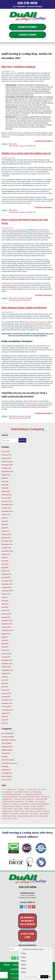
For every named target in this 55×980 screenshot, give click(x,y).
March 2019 (6, 452)
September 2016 (7, 551)
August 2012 (6, 713)
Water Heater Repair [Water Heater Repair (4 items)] (9, 816)
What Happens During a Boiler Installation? (24, 308)
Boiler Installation (18, 416)
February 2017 (6, 534)
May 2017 (5, 524)
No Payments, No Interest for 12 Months (27, 921)
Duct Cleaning (7, 743)
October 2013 (6, 667)
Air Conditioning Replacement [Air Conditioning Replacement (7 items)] (30, 797)
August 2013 (6, 673)
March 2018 (6, 491)
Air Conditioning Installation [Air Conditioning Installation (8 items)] (12, 794)
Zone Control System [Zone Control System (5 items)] (10, 818)
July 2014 (5, 637)
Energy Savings (7, 747)
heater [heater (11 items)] (21, 809)
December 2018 (7, 462)
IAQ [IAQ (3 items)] (26, 811)
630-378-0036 (27, 3)
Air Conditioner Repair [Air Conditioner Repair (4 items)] (21, 792)
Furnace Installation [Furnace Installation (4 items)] (37, 806)
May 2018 (5, 485)
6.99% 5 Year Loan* (27, 936)
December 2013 (7, 660)
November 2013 (7, 664)
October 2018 (6, 468)
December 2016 (7, 541)
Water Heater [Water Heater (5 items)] (44, 814)
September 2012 (7, 710)
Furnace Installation (19, 298)
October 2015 (6, 587)
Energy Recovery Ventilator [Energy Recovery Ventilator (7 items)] (40, 804)
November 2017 (7, 505)
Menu (6, 3)
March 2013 (6, 690)
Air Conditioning (7, 733)
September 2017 (7, 511)
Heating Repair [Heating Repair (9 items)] (7, 811)
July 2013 (5, 677)
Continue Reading (43, 141)
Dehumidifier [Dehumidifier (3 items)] (30, 802)
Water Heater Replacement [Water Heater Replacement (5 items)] (27, 816)
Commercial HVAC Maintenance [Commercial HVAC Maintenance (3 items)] (13, 802)
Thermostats (6, 770)
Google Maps (34, 907)
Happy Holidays (20, 146)
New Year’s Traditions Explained (18, 67)
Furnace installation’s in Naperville (13, 230)
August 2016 (6, 554)
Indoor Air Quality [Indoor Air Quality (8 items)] (35, 811)
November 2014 (7, 624)
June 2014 (5, 640)
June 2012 (5, 720)
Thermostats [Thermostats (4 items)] (34, 814)
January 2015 (6, 617)
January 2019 (6, 458)
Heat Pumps (6, 753)
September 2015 (7, 591)
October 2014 (6, 627)
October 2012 (6, 707)
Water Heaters (7, 776)
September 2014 (7, 630)
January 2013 (6, 697)
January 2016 (6, 577)
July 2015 (5, 597)
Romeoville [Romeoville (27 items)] (14, 814)
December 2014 (7, 621)
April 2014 (5, 647)
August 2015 (6, 594)
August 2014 (6, 634)
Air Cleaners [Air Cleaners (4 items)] (42, 790)
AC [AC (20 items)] (3, 790)
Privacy (2, 978)
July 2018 (5, 478)
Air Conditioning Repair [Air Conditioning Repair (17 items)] (10, 797)
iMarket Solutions (19, 978)
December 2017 (7, 501)
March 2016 (6, 571)
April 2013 (5, 687)
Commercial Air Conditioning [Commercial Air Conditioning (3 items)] (24, 799)
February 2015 (6, 614)
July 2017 (5, 518)
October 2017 (6, 508)
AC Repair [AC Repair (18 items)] (21, 790)
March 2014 (6, 650)
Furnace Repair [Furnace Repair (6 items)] (8, 809)
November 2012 (7, 703)
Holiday (15, 144)
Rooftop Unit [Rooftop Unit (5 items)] (24, 814)
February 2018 (7, 495)
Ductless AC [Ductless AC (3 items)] (6, 804)
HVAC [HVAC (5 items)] (22, 811)
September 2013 (7, 670)
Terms (6, 978)
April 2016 (5, 568)
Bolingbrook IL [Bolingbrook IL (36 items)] (8, 799)
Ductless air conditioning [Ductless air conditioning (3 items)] (20, 804)
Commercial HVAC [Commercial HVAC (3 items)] (41, 799)
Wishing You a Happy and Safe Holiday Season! (26, 153)
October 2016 (6, 548)
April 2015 (5, 607)
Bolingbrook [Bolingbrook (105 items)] (46, 797)
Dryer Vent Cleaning (9, 740)
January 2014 (6, 657)
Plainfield (28, 416)
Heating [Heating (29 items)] (27, 809)
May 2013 (5, 683)
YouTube (30, 907)
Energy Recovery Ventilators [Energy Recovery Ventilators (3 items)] (12, 806)
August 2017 (6, 515)
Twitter (25, 907)
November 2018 (7, 465)
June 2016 (5, 561)
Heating (18, 300)
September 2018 (7, 471)
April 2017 (5, 528)
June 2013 (5, 680)
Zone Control (6, 780)
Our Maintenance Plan (9, 763)
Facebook (21, 907)
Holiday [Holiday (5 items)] (16, 811)
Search (22, 440)
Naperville (29, 298)
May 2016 (5, 564)
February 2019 (6, 455)
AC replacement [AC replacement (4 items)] (31, 790)
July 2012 (5, 716)
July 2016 (5, 558)
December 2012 (7, 700)
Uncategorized (7, 773)
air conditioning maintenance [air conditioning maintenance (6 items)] (33, 794)
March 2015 (6, 611)
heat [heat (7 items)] (16, 809)
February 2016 (6, 574)
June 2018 (5, 481)
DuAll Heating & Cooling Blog (28, 429)
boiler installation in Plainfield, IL (36, 322)
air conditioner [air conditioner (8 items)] (7, 792)
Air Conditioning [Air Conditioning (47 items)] (36, 792)
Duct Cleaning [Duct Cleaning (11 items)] (40, 802)
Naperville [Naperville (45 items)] (46, 811)
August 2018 (6, 475)
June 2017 (5, 521)
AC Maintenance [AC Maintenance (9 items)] (11, 790)
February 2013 (6, 693)
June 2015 (5, 601)
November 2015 (7, 584)
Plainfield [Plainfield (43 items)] (6, 814)
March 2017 (6, 531)
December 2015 (7, 581)
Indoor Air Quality (8, 760)
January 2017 (6, 538)
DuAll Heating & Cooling (9, 285)
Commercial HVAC (8, 737)
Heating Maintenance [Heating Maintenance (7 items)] (38, 809)
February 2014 (7, 654)
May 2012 (5, 723)
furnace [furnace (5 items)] (26, 806)
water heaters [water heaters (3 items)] (43, 816)
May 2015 (5, 604)
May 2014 (5, 644)
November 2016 (7, 544)
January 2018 (6, 498)
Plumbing (5, 767)
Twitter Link (5, 144)
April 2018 (5, 488)
